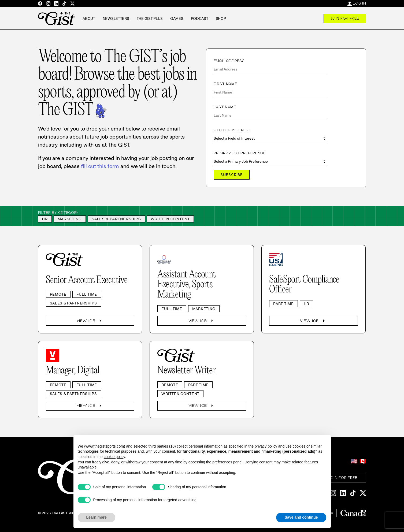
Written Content (171, 219)
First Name (225, 84)
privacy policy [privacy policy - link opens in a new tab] (266, 446)
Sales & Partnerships (116, 219)
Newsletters (116, 18)
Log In (359, 3)
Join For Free (345, 18)
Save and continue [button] (301, 517)
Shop (221, 18)
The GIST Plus (150, 18)
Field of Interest (233, 130)
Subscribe (232, 175)
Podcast (200, 18)
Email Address (229, 61)
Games (177, 18)
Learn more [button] (97, 517)
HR (45, 219)
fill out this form (100, 166)
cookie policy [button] (114, 457)
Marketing (70, 219)
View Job (90, 321)
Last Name (225, 107)
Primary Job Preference (240, 153)
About (89, 18)
